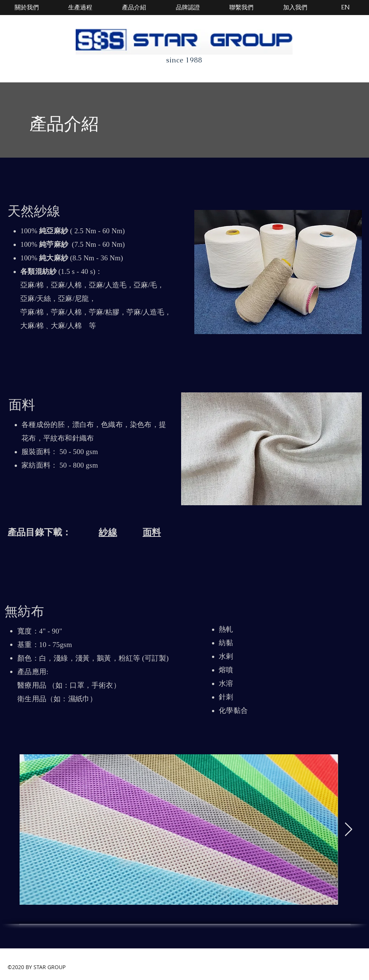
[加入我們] (295, 8)
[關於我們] (27, 8)
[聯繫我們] (241, 8)
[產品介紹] (134, 8)
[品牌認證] (188, 8)
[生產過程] (80, 8)
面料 (152, 532)
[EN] (345, 8)
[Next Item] (348, 830)
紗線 (108, 532)
